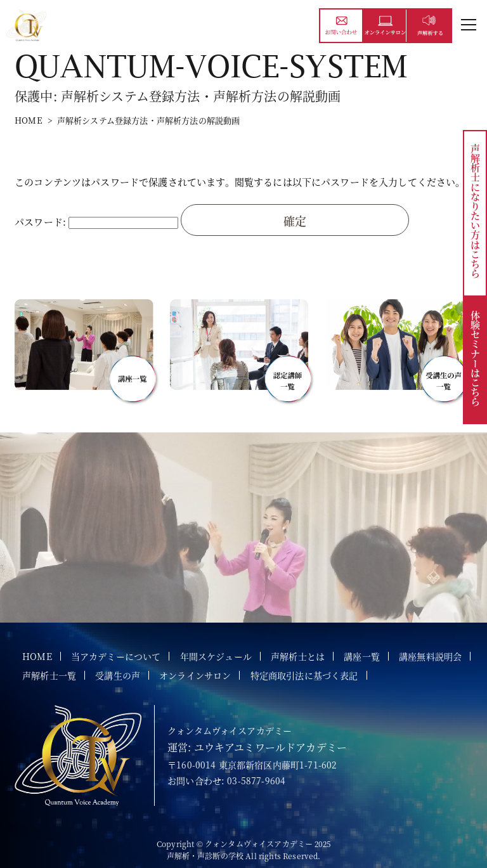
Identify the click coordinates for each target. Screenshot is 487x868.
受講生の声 (118, 675)
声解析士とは (298, 656)
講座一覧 (362, 656)
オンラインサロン (195, 675)
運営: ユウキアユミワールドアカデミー (257, 747)
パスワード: (96, 222)
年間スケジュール (216, 656)
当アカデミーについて (116, 656)
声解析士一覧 (49, 675)
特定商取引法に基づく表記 (304, 675)
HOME (29, 120)
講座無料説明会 (430, 656)
